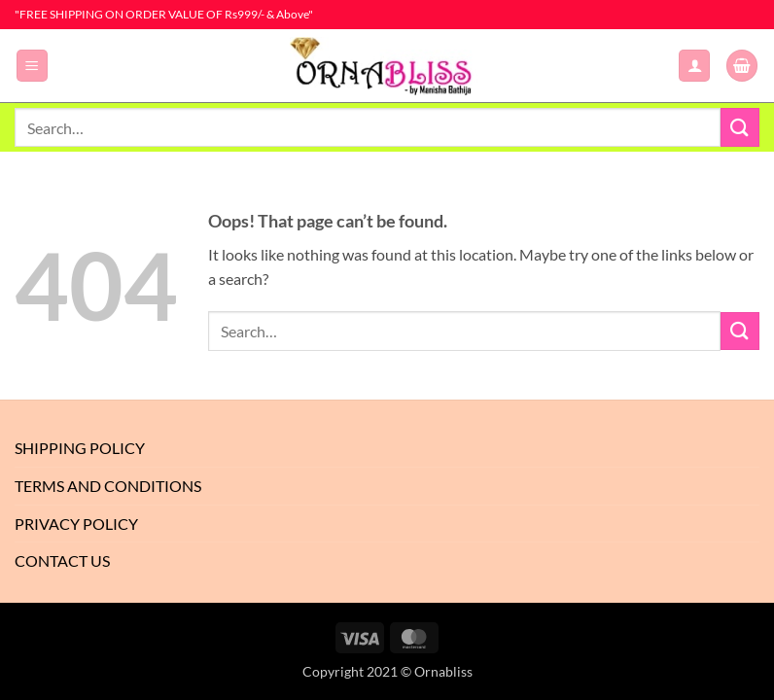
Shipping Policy (80, 448)
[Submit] (740, 127)
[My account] (694, 66)
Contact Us (62, 560)
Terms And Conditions (108, 486)
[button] (32, 66)
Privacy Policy (76, 524)
